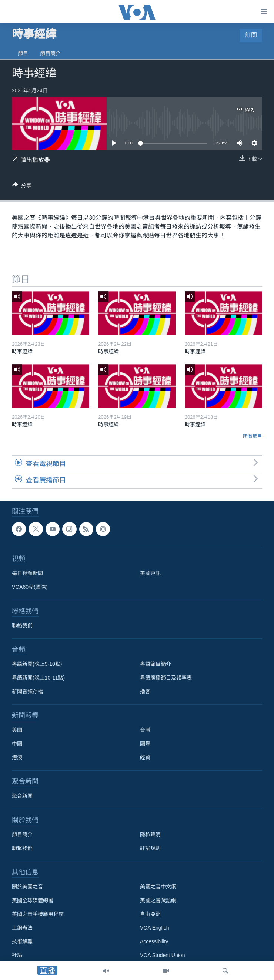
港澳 (17, 757)
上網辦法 (22, 928)
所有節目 (253, 436)
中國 (17, 744)
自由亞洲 (150, 914)
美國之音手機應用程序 (38, 914)
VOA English (155, 928)
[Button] (22, 187)
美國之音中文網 (158, 887)
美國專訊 (150, 573)
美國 (17, 730)
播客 (145, 691)
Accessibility (154, 941)
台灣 (145, 730)
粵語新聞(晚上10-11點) (38, 678)
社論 (17, 955)
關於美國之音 (27, 887)
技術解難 (22, 941)
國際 (145, 744)
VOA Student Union (162, 955)
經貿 (145, 757)
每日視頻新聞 (27, 573)
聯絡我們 (22, 625)
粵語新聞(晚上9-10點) (37, 664)
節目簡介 (50, 53)
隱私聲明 (150, 834)
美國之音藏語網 (158, 900)
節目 (23, 53)
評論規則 (150, 848)
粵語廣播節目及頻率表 (166, 678)
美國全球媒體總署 (33, 900)
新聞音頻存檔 (27, 691)
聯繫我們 (22, 848)
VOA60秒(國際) (30, 587)
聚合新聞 (22, 796)
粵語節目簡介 (156, 664)
